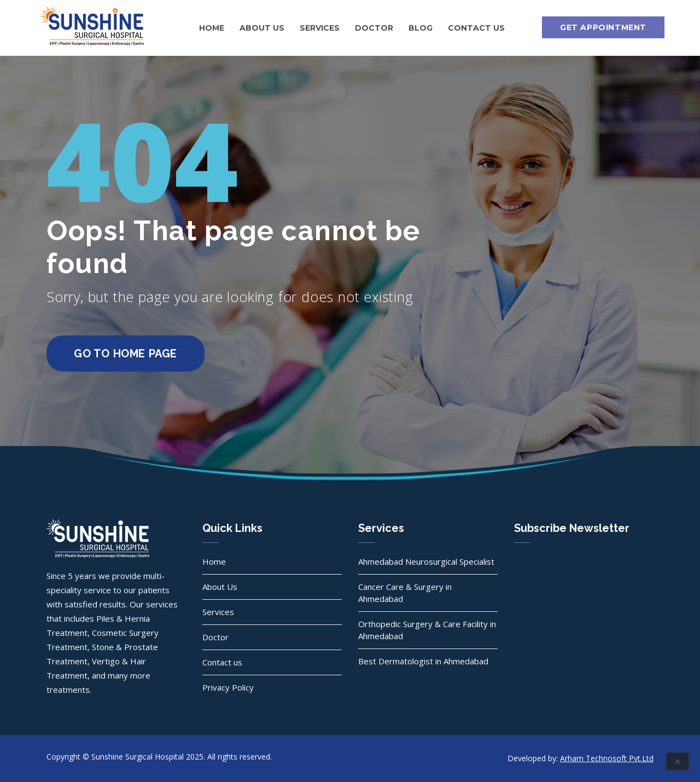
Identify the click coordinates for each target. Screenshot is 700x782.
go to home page (126, 354)
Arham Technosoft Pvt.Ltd (607, 758)
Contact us (476, 28)
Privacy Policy (228, 687)
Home (212, 28)
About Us (262, 28)
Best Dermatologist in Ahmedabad (423, 661)
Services (320, 28)
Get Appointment (603, 27)
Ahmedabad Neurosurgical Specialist (426, 561)
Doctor (374, 28)
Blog (421, 28)
